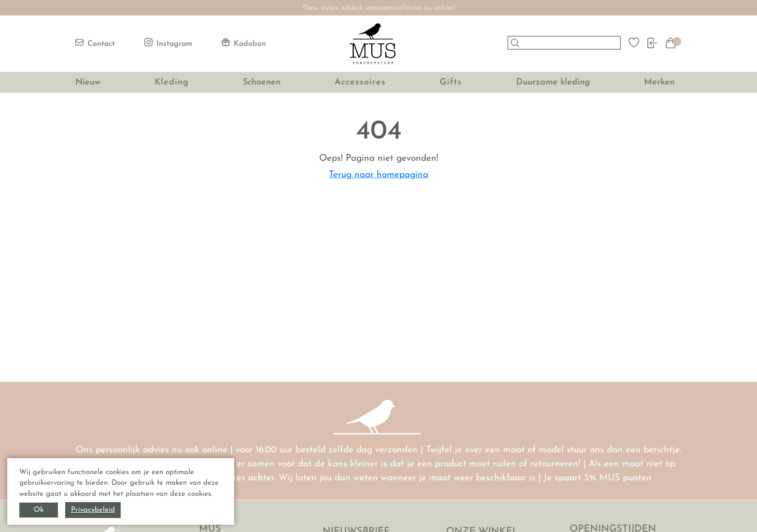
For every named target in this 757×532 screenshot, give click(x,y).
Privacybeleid (93, 510)
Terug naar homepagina (378, 175)
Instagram (168, 43)
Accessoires (360, 82)
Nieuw (88, 82)
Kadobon (244, 43)
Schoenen (262, 82)
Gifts (451, 82)
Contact (95, 43)
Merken (659, 82)
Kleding (172, 82)
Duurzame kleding (553, 82)
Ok (39, 510)
